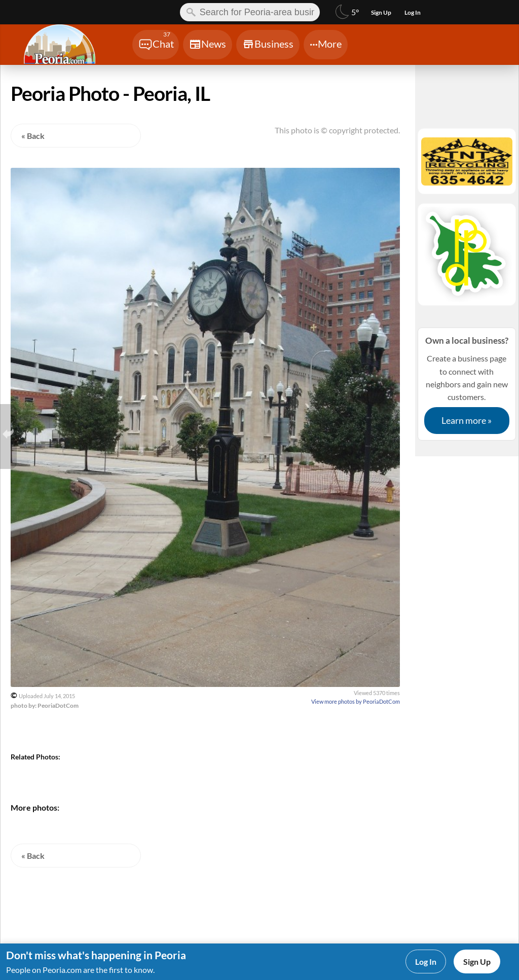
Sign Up (477, 961)
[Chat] (156, 45)
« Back (33, 136)
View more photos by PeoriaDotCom (356, 701)
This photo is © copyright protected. (337, 130)
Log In (426, 961)
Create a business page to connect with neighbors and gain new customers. (467, 384)
